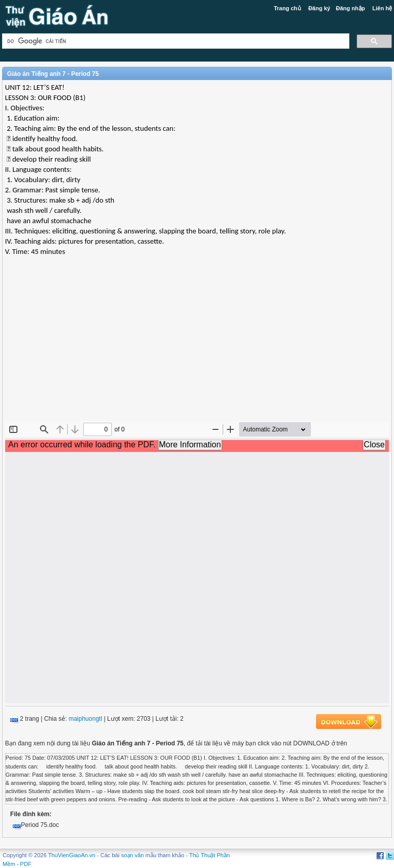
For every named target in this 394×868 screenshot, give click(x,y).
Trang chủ (288, 8)
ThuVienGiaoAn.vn (72, 855)
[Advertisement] (197, 347)
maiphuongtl (85, 719)
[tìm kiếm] (175, 41)
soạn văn (133, 855)
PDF (26, 864)
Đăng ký (319, 8)
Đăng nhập (351, 8)
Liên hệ (382, 8)
